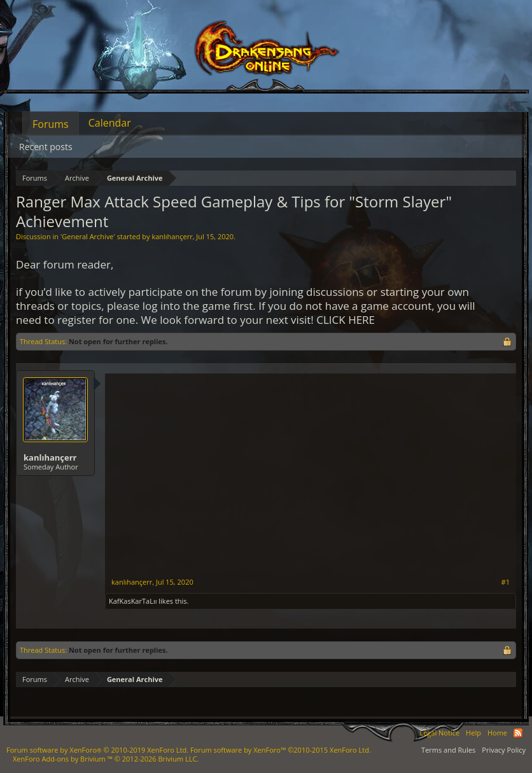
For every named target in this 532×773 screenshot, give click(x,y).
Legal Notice (439, 733)
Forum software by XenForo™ (281, 750)
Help (473, 733)
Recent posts (46, 147)
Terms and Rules (448, 750)
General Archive (87, 236)
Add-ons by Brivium (106, 759)
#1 (506, 582)
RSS (518, 733)
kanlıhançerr (172, 236)
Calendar (110, 123)
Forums (51, 124)
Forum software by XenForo (97, 750)
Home (497, 733)
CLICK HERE (346, 320)
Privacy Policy (504, 750)
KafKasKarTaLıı (133, 601)
